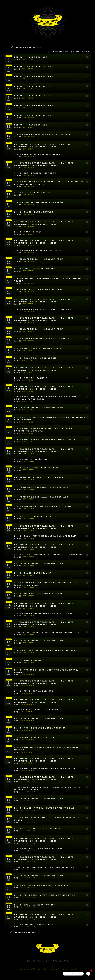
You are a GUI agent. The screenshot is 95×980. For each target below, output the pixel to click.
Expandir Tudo (80, 52)
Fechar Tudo (61, 52)
